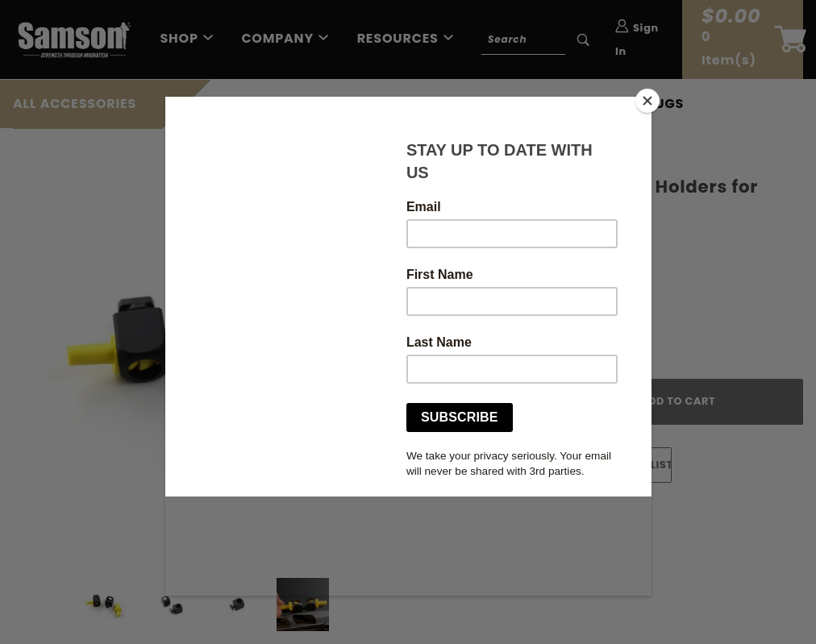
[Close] (647, 101)
